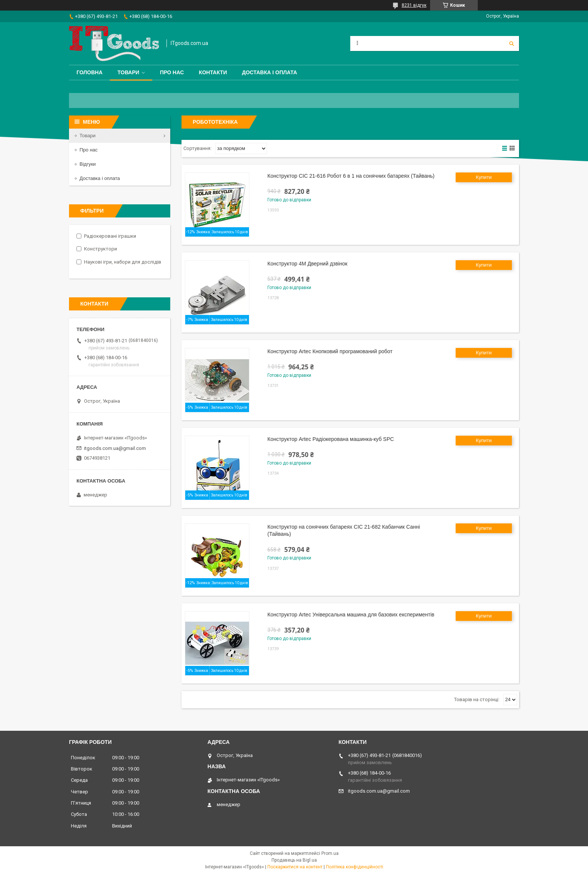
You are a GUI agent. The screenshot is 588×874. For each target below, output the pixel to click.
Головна (89, 72)
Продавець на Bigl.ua (294, 860)
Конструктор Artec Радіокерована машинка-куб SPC (331, 439)
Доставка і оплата (269, 72)
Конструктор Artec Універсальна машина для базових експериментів (351, 615)
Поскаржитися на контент (295, 867)
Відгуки (88, 164)
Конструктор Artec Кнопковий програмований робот (330, 351)
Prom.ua (330, 853)
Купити (484, 177)
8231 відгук (414, 5)
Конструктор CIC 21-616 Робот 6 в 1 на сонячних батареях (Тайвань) (351, 176)
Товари (128, 72)
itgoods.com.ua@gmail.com (115, 448)
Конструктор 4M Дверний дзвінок (307, 264)
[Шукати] (511, 43)
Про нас (172, 72)
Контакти (213, 72)
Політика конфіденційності (355, 867)
